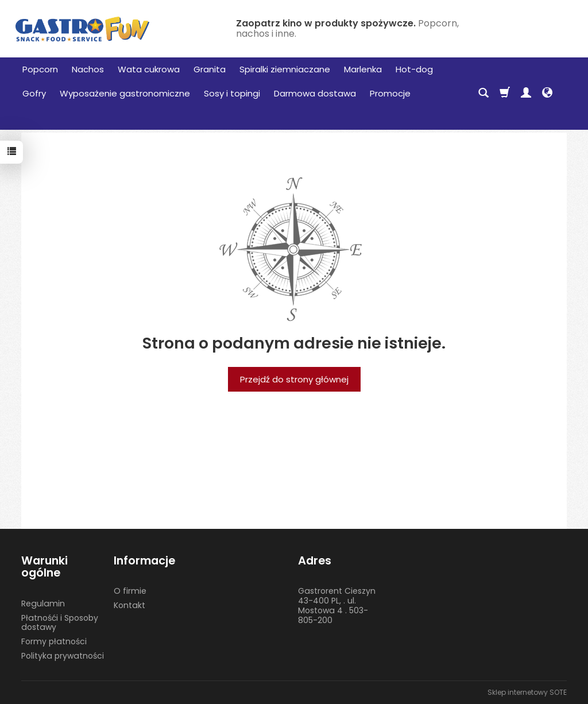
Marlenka (363, 69)
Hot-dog (414, 69)
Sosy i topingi (232, 93)
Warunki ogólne (45, 567)
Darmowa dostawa (315, 93)
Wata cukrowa (149, 69)
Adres (315, 561)
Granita (210, 69)
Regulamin (43, 604)
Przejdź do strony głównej (294, 379)
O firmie (130, 591)
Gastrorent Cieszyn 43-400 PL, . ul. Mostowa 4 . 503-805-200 (337, 605)
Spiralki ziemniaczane (285, 69)
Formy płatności (54, 641)
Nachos (88, 69)
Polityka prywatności (63, 656)
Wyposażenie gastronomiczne (125, 93)
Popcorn (40, 69)
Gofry (34, 93)
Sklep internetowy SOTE (527, 692)
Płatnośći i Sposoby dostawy (60, 623)
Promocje (390, 93)
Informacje (144, 561)
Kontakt (129, 605)
